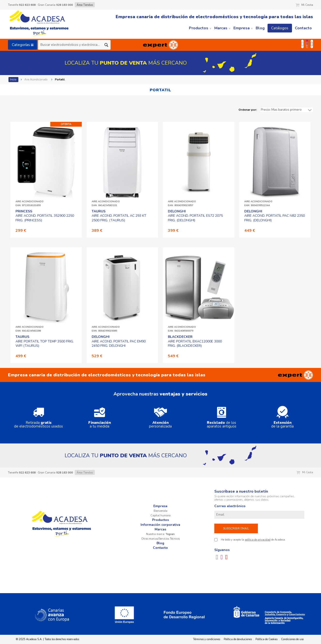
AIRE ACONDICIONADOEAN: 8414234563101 (106, 203)
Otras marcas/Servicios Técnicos (160, 539)
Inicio (13, 80)
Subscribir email (236, 528)
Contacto (160, 548)
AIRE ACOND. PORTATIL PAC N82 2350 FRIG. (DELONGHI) (275, 216)
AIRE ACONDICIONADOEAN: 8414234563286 (30, 329)
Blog (160, 543)
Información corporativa (160, 525)
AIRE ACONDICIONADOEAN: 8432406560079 (182, 329)
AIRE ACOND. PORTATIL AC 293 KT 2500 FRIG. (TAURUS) (119, 216)
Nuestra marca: (160, 534)
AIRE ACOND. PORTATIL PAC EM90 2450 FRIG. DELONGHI (119, 341)
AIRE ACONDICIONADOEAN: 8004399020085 (106, 329)
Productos (160, 520)
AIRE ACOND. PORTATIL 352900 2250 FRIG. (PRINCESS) (45, 216)
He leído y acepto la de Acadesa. (253, 540)
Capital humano (160, 516)
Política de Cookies (266, 639)
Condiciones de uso (292, 639)
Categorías (23, 45)
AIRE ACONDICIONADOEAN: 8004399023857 (182, 203)
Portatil (60, 80)
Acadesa (39, 24)
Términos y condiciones (207, 639)
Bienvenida (160, 511)
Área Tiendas (85, 5)
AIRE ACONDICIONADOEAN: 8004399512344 (258, 203)
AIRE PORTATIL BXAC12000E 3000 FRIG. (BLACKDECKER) (195, 341)
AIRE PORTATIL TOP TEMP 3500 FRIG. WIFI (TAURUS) (45, 341)
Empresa (160, 506)
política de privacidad (258, 540)
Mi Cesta (304, 5)
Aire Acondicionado (36, 80)
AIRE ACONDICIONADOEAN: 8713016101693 (30, 203)
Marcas (160, 529)
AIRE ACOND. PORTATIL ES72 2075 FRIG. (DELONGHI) (195, 216)
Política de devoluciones (238, 639)
